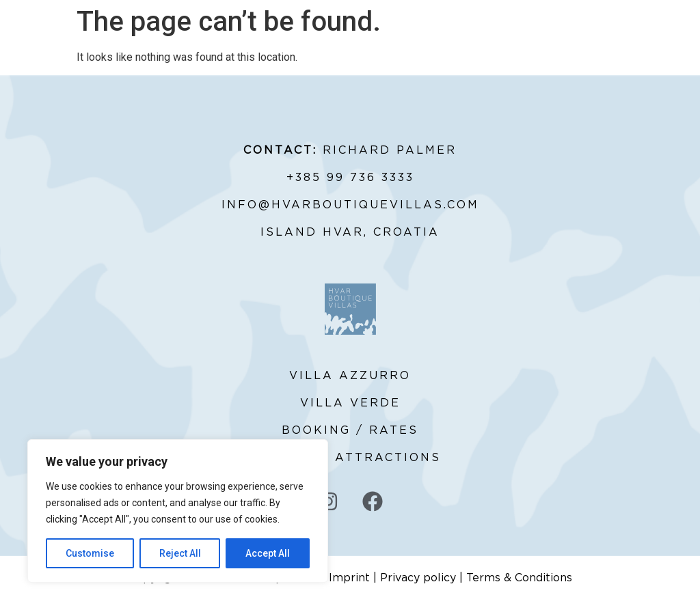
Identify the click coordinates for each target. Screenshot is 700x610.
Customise (90, 553)
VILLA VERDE (350, 403)
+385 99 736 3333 (350, 178)
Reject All (180, 553)
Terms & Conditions (519, 578)
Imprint (349, 578)
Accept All (268, 553)
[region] (178, 511)
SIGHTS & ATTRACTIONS (350, 458)
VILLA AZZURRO (350, 376)
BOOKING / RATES (350, 430)
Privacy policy (418, 578)
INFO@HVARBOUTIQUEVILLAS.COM (350, 205)
